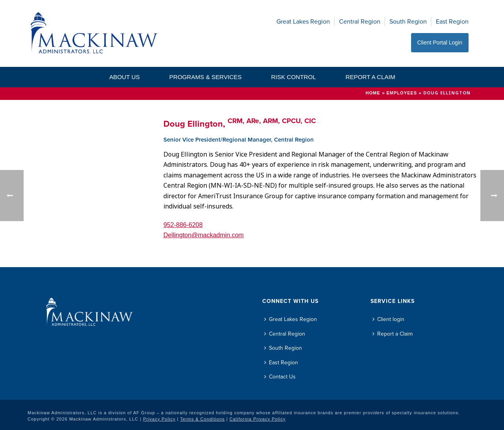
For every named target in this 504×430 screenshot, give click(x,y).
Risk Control (294, 77)
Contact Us (280, 377)
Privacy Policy (159, 419)
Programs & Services (206, 77)
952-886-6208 (183, 225)
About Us (124, 77)
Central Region (360, 21)
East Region (452, 21)
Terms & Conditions (203, 419)
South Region (408, 21)
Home (373, 93)
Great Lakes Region (303, 21)
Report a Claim (370, 77)
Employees (402, 93)
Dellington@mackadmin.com (204, 235)
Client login (388, 319)
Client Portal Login (440, 42)
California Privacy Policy (258, 419)
